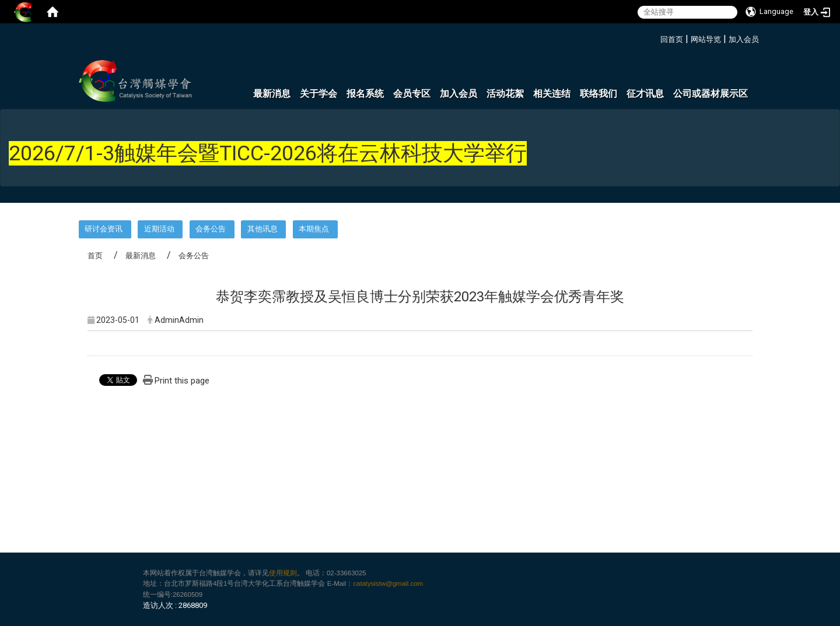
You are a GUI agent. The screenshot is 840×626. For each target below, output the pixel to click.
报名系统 (365, 94)
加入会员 (744, 39)
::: (656, 38)
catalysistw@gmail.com (388, 583)
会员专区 (412, 94)
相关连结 (552, 94)
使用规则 (283, 573)
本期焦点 (314, 229)
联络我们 (598, 94)
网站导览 (706, 39)
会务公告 (211, 229)
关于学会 (318, 94)
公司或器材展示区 (710, 94)
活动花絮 (505, 94)
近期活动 (159, 229)
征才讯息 (645, 94)
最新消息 (272, 94)
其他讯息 (262, 229)
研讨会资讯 (104, 229)
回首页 (672, 39)
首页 (95, 256)
